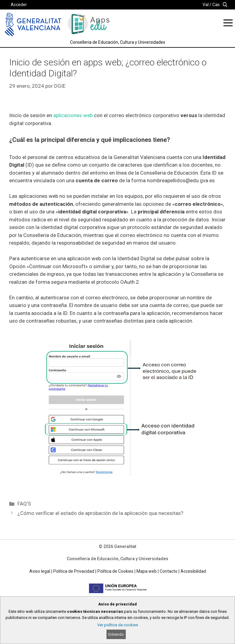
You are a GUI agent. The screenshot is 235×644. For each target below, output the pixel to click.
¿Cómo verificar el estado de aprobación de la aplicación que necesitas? (100, 513)
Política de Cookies (115, 571)
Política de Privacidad (74, 571)
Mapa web (147, 571)
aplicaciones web (73, 115)
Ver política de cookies (118, 625)
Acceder (19, 5)
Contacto (169, 571)
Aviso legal (40, 571)
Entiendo (116, 634)
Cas (216, 5)
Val (206, 5)
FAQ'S (24, 504)
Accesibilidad (193, 571)
